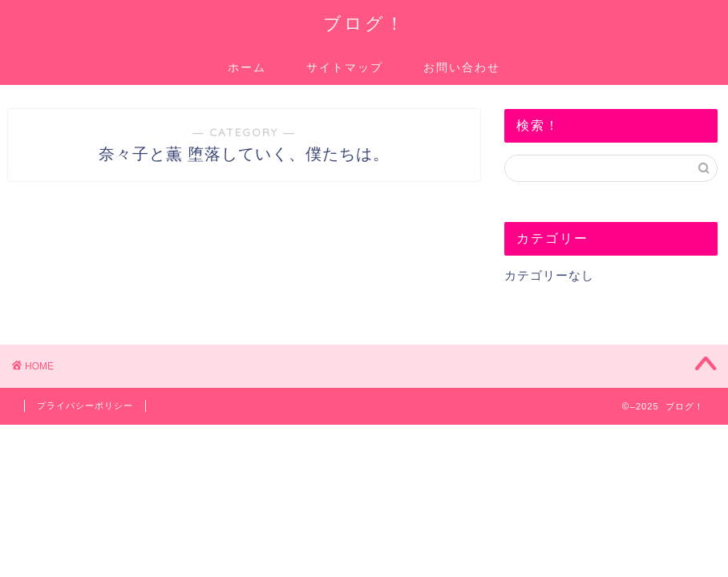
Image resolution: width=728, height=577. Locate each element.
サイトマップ (345, 67)
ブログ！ (364, 23)
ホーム (247, 67)
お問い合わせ (462, 67)
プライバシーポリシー (85, 406)
